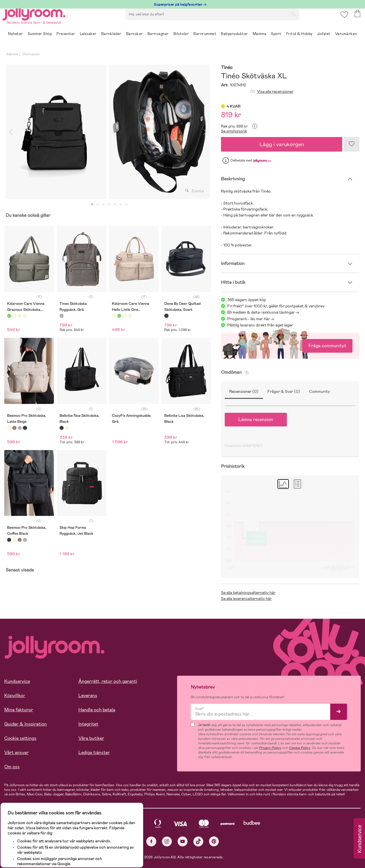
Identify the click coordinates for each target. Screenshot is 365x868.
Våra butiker (91, 738)
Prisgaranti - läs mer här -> (251, 319)
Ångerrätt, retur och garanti (108, 681)
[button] (343, 21)
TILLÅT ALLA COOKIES (44, 849)
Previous (11, 132)
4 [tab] (109, 205)
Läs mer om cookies (30, 831)
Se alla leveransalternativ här (246, 599)
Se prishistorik (234, 131)
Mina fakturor (19, 710)
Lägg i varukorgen (282, 144)
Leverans (88, 696)
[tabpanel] (56, 132)
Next (205, 132)
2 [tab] (98, 205)
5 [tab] (115, 205)
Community (320, 391)
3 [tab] (104, 205)
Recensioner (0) (244, 391)
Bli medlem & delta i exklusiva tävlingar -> (263, 312)
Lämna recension (256, 419)
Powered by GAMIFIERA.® (244, 446)
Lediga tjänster (94, 752)
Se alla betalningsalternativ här (248, 593)
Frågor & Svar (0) (284, 391)
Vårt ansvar (16, 752)
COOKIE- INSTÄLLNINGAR (109, 849)
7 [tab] (126, 205)
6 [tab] (121, 205)
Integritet (88, 724)
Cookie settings (20, 738)
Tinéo (227, 68)
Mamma (12, 54)
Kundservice (17, 681)
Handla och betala (97, 710)
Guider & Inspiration (26, 724)
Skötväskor (31, 54)
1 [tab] (92, 205)
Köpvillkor (15, 696)
